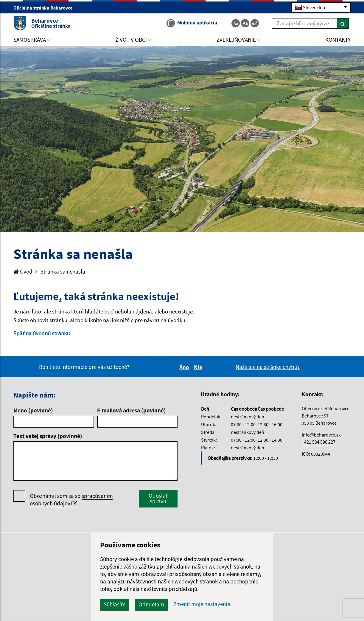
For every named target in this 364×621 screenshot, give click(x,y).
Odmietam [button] (151, 604)
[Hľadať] (343, 23)
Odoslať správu (158, 498)
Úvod (23, 271)
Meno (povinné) (33, 410)
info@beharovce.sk (321, 435)
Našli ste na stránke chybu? (268, 367)
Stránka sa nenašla (63, 271)
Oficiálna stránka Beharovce (45, 8)
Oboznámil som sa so (71, 500)
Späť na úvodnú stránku (42, 333)
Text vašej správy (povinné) (48, 436)
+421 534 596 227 (319, 442)
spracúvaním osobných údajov (71, 500)
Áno (185, 367)
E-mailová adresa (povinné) (132, 410)
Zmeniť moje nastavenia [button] (202, 604)
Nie (199, 367)
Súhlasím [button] (115, 604)
